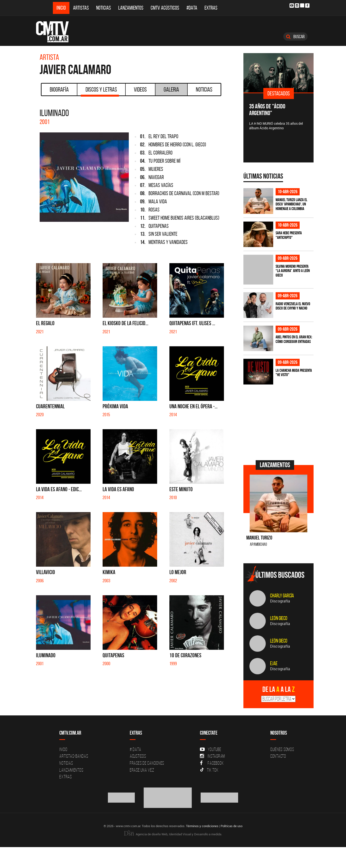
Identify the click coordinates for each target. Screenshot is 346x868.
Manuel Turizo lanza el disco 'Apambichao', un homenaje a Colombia (291, 204)
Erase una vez (142, 770)
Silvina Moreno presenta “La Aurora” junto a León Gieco (293, 271)
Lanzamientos (131, 8)
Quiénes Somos (282, 749)
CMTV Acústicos (165, 8)
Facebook (212, 763)
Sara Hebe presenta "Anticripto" (289, 235)
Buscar (295, 37)
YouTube (210, 749)
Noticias (104, 8)
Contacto (278, 756)
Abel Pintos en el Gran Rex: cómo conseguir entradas (294, 339)
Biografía (59, 89)
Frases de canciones (147, 763)
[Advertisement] (279, 422)
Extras (211, 8)
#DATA (192, 8)
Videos (140, 89)
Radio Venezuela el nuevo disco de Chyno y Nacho (293, 306)
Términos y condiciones (202, 826)
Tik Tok (209, 770)
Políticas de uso (232, 826)
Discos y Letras (100, 91)
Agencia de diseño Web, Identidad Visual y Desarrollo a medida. (173, 834)
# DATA (136, 749)
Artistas (81, 8)
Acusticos (138, 756)
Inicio (61, 8)
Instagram (213, 756)
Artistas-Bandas (74, 756)
